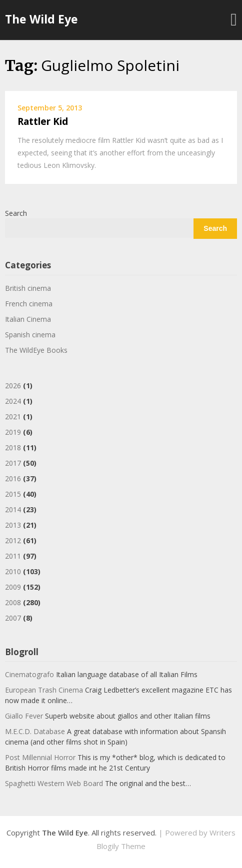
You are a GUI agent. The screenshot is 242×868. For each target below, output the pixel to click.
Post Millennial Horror (40, 757)
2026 (13, 386)
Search (16, 213)
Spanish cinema (30, 335)
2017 (13, 463)
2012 (13, 540)
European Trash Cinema (44, 690)
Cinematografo (29, 674)
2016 (13, 478)
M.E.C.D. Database (35, 731)
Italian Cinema (28, 319)
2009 (13, 587)
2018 (13, 447)
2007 (13, 618)
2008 (13, 602)
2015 (13, 494)
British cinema (28, 288)
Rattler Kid (43, 121)
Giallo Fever (24, 716)
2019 (13, 432)
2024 (13, 401)
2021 (13, 417)
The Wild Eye (41, 19)
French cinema (29, 304)
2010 (13, 571)
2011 (13, 556)
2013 (13, 525)
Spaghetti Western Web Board (54, 783)
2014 (13, 509)
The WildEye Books (36, 350)
